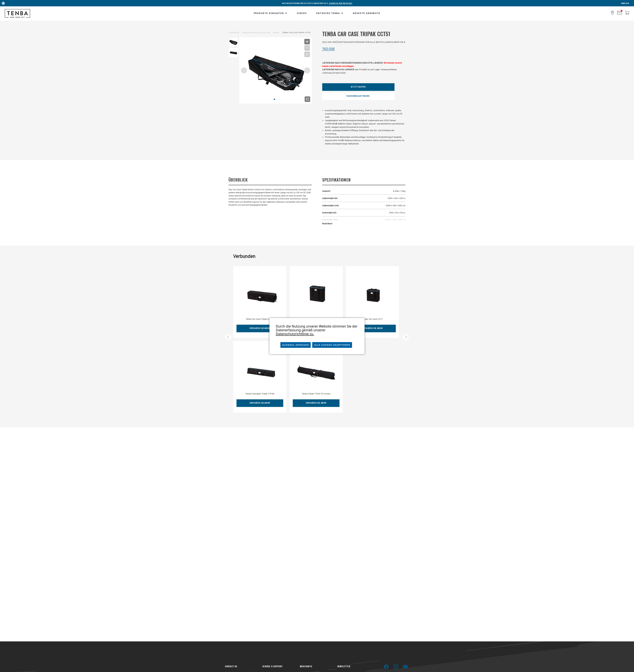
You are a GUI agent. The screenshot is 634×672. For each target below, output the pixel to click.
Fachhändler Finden (358, 96)
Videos (302, 13)
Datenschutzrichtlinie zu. (295, 334)
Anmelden (625, 3)
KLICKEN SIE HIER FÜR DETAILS (341, 3)
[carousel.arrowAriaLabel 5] (228, 337)
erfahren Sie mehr (260, 328)
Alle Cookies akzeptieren (332, 345)
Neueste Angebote (367, 13)
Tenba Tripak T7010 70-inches (316, 394)
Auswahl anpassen (296, 345)
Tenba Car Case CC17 (372, 319)
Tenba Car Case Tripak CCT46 (260, 319)
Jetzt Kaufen (358, 87)
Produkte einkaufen (271, 13)
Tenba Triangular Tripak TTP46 (260, 394)
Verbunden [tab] (244, 257)
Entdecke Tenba (330, 13)
